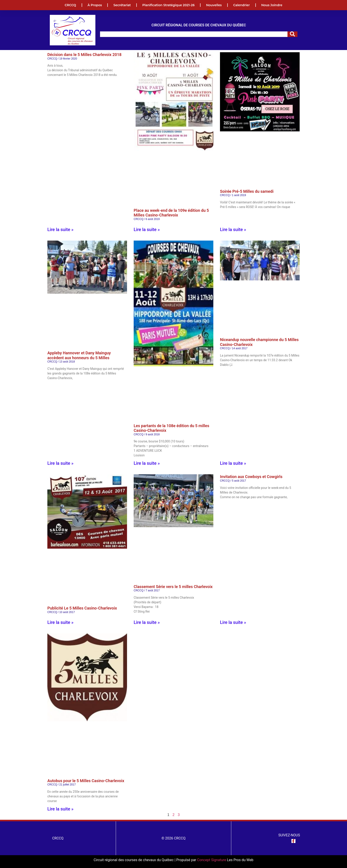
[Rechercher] (292, 34)
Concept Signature (212, 860)
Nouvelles (214, 5)
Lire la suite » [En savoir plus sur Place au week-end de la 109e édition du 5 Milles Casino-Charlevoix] (147, 230)
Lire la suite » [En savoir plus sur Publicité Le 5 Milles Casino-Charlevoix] (60, 622)
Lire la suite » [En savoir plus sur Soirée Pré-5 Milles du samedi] (233, 230)
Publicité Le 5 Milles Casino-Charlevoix (82, 608)
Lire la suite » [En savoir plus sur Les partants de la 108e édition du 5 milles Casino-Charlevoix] (147, 463)
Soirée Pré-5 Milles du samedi (247, 191)
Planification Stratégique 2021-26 (168, 5)
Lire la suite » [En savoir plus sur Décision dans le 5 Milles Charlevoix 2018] (60, 230)
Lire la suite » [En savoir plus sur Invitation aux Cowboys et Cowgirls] (233, 622)
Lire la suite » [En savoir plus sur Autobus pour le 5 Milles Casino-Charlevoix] (60, 809)
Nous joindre (272, 5)
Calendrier (242, 5)
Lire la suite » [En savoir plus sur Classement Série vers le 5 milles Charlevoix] (147, 622)
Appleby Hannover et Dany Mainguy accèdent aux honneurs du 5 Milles (79, 355)
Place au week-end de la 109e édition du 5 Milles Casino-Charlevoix (171, 213)
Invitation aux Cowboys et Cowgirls (251, 477)
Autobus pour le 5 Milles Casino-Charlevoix (86, 781)
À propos (95, 5)
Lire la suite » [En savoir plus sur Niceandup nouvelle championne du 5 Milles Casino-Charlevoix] (233, 463)
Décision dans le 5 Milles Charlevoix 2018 (84, 55)
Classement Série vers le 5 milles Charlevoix (173, 587)
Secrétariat (122, 5)
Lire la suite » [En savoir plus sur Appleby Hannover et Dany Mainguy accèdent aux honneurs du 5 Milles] (60, 463)
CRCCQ (70, 5)
